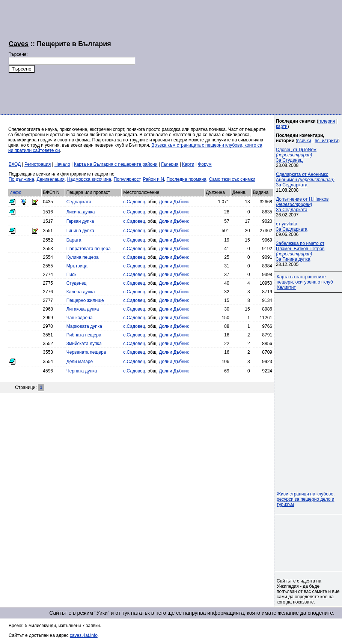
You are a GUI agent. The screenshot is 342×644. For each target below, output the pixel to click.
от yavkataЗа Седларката (292, 227)
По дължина (21, 179)
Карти (188, 164)
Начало (62, 164)
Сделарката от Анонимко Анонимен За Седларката (305, 180)
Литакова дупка (83, 309)
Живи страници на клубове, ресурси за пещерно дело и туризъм (306, 499)
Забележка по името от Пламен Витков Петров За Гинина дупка (300, 251)
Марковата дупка (84, 326)
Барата (74, 240)
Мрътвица (77, 266)
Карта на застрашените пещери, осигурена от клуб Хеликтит (305, 282)
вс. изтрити (326, 141)
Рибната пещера (84, 335)
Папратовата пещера (89, 249)
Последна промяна (187, 179)
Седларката (79, 202)
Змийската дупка (84, 344)
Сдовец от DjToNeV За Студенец (296, 155)
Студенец (77, 283)
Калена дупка (81, 292)
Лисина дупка (81, 212)
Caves (19, 44)
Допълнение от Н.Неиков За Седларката (302, 204)
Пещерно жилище (85, 300)
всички (304, 141)
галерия (327, 121)
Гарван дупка (80, 221)
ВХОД (15, 164)
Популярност (127, 179)
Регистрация (38, 164)
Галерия (170, 164)
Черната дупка (82, 371)
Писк (72, 275)
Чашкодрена (80, 318)
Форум (205, 164)
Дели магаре (80, 362)
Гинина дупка (80, 231)
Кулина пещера (83, 257)
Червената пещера (86, 352)
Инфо (15, 192)
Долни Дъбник (174, 202)
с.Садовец (134, 202)
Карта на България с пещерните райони (116, 164)
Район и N (154, 179)
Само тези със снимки (232, 179)
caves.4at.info (84, 635)
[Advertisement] (236, 56)
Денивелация (51, 179)
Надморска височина (89, 179)
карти (282, 126)
